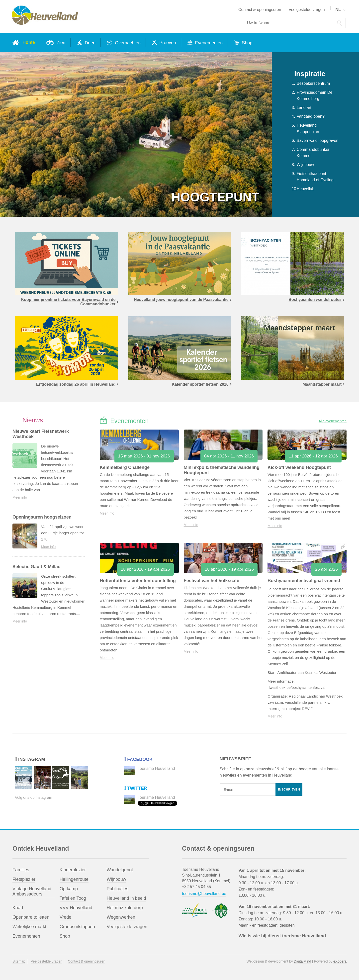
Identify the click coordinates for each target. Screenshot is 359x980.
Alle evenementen (333, 421)
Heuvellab (306, 189)
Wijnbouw (305, 165)
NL (338, 10)
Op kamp (69, 889)
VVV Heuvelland (76, 908)
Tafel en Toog (73, 898)
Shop (246, 43)
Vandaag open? (311, 116)
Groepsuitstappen (77, 927)
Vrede (65, 917)
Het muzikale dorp (125, 908)
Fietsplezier (24, 879)
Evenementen (208, 43)
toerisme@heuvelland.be (204, 894)
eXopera (340, 961)
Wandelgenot (120, 870)
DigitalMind (303, 961)
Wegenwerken (121, 917)
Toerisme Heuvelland (156, 768)
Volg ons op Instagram (34, 797)
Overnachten (127, 43)
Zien (60, 43)
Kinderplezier (73, 870)
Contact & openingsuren (260, 10)
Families (21, 870)
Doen (90, 43)
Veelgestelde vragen (307, 10)
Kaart (18, 908)
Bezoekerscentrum (313, 83)
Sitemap (19, 961)
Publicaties (118, 889)
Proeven (167, 43)
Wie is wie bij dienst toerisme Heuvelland (282, 936)
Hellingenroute (74, 879)
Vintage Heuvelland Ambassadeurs (32, 891)
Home (29, 42)
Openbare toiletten (31, 917)
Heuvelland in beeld (126, 898)
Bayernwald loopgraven (317, 140)
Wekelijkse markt (29, 927)
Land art (304, 108)
